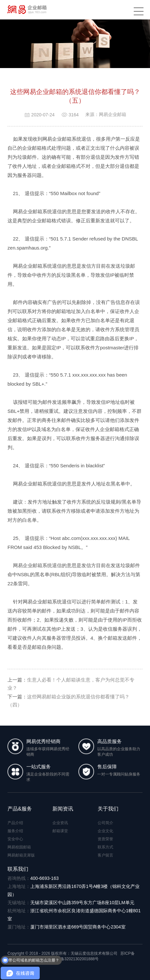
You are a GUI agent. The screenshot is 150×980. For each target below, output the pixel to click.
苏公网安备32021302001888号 (69, 959)
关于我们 (108, 809)
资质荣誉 (105, 839)
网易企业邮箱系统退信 (37, 565)
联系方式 (105, 847)
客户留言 (105, 855)
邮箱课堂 (60, 831)
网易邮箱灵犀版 (21, 855)
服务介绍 (15, 831)
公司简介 (105, 823)
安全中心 (15, 839)
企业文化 (105, 831)
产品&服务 (20, 809)
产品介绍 (15, 823)
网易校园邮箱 (19, 847)
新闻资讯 (63, 809)
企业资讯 (60, 823)
